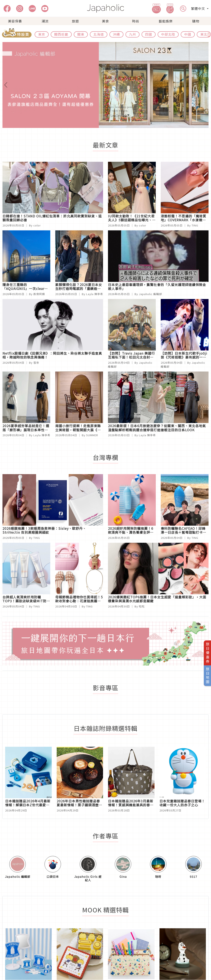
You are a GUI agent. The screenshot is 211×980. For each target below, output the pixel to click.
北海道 (99, 34)
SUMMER (92, 435)
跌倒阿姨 (39, 294)
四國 (149, 34)
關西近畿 (61, 34)
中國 (188, 34)
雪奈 (36, 363)
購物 (196, 21)
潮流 (45, 21)
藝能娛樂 (166, 21)
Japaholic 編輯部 (150, 294)
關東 (81, 34)
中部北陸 (168, 34)
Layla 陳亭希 (95, 294)
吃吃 (142, 606)
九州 (132, 34)
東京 (42, 34)
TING (195, 225)
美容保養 (15, 21)
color (37, 225)
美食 (105, 21)
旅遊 (75, 21)
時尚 (136, 21)
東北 (204, 34)
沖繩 (116, 34)
